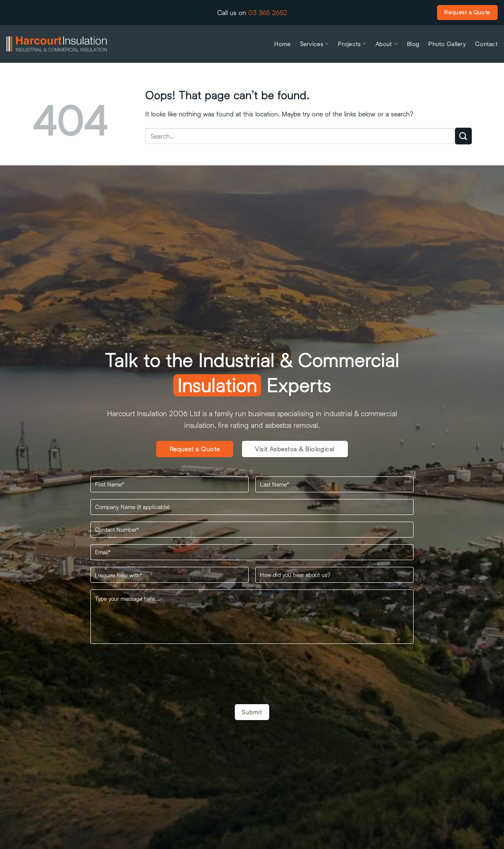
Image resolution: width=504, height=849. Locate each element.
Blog (413, 44)
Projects (352, 44)
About (387, 44)
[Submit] (463, 136)
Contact (486, 44)
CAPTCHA (103, 654)
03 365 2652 (268, 12)
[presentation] (154, 678)
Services (315, 44)
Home (282, 44)
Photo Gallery (447, 44)
